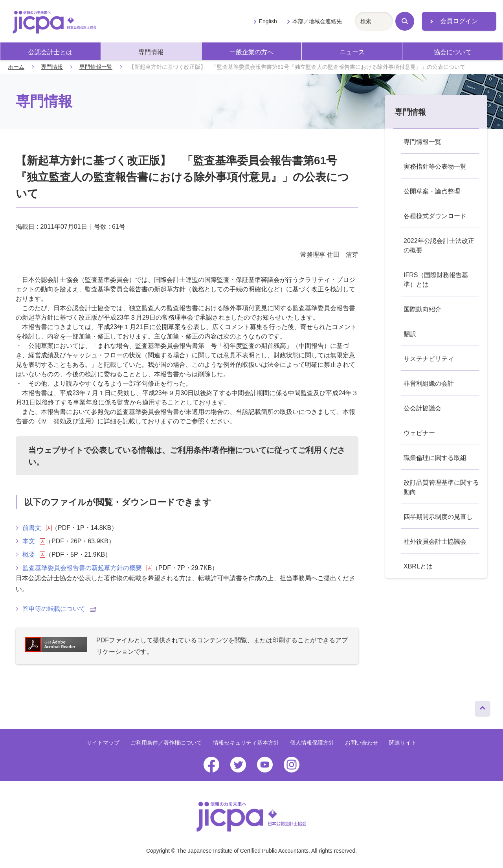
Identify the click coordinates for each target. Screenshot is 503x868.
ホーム (16, 67)
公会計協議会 (422, 408)
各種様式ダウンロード (435, 216)
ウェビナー (419, 433)
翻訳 (410, 334)
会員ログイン (459, 21)
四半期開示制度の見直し (438, 517)
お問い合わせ (362, 743)
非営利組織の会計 (429, 383)
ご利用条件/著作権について (218, 450)
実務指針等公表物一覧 (435, 166)
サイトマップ (103, 743)
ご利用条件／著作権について (166, 743)
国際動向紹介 (422, 309)
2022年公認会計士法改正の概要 (439, 246)
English (268, 21)
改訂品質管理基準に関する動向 (441, 487)
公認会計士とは (50, 52)
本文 (34, 541)
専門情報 (151, 52)
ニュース (352, 52)
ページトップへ (483, 707)
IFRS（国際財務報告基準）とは (436, 280)
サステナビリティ (429, 359)
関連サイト (403, 743)
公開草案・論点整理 (432, 191)
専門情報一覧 (96, 67)
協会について (453, 52)
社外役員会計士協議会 (435, 542)
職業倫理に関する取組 (435, 458)
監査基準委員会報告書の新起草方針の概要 (87, 568)
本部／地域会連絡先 (317, 21)
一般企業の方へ (251, 52)
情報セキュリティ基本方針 (246, 743)
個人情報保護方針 (312, 743)
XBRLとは (418, 566)
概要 (34, 555)
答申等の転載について (59, 609)
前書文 (37, 528)
